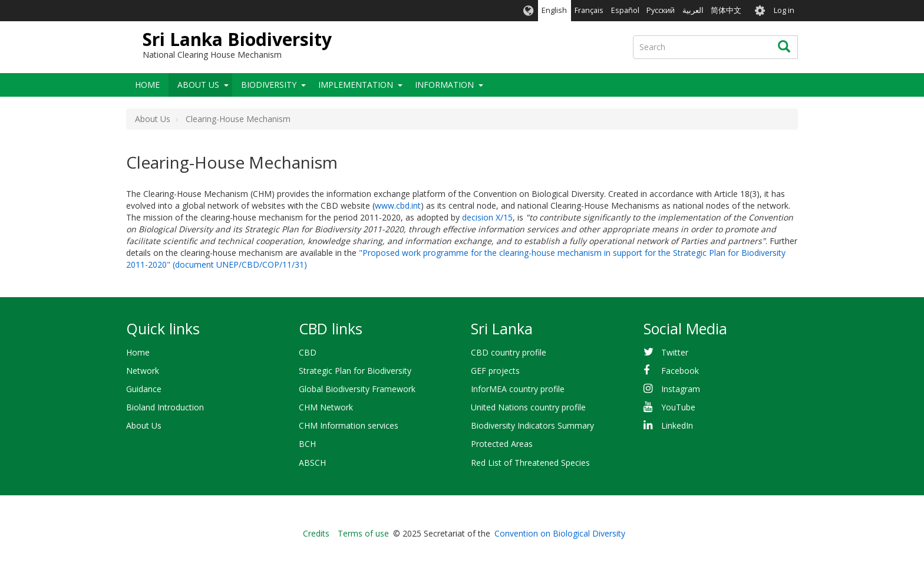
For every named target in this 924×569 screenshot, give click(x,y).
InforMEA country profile (518, 389)
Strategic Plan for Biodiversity (355, 371)
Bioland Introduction (165, 407)
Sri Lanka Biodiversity (237, 39)
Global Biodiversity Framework (357, 389)
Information (444, 85)
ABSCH (312, 463)
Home (147, 85)
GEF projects (495, 371)
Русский (661, 10)
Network (143, 371)
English (554, 10)
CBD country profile (509, 352)
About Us (198, 85)
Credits (316, 533)
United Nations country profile (528, 407)
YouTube (678, 407)
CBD (308, 352)
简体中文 (726, 10)
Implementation (356, 85)
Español (625, 10)
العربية (693, 10)
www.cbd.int (398, 205)
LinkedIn (677, 425)
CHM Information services (349, 425)
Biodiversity (269, 85)
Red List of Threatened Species (530, 463)
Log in (784, 10)
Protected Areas (502, 444)
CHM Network (326, 407)
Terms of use (363, 533)
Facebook (680, 371)
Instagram (681, 389)
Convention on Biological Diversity (560, 533)
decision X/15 (487, 217)
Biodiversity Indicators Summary (532, 425)
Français (589, 10)
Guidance (144, 389)
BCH (307, 444)
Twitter (675, 352)
